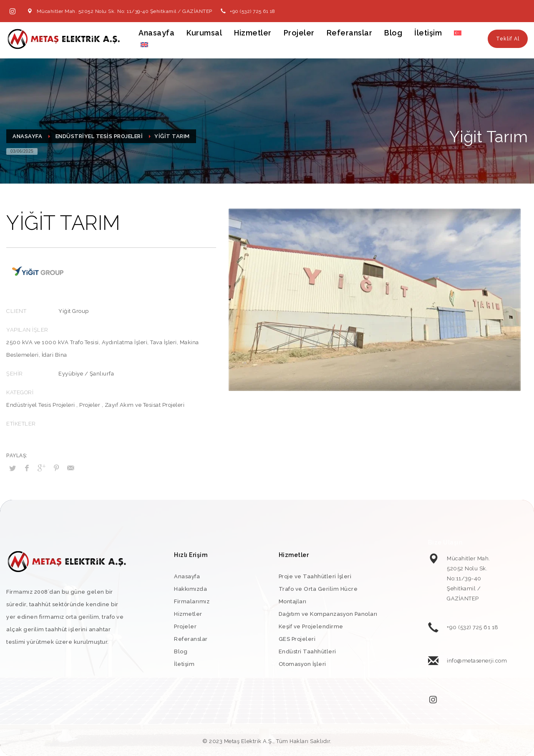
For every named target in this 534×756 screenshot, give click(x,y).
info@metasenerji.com (477, 661)
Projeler (90, 405)
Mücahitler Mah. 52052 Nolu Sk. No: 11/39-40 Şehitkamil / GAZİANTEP (125, 11)
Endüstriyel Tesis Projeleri (41, 405)
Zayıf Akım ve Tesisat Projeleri (145, 405)
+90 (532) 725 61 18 (253, 11)
